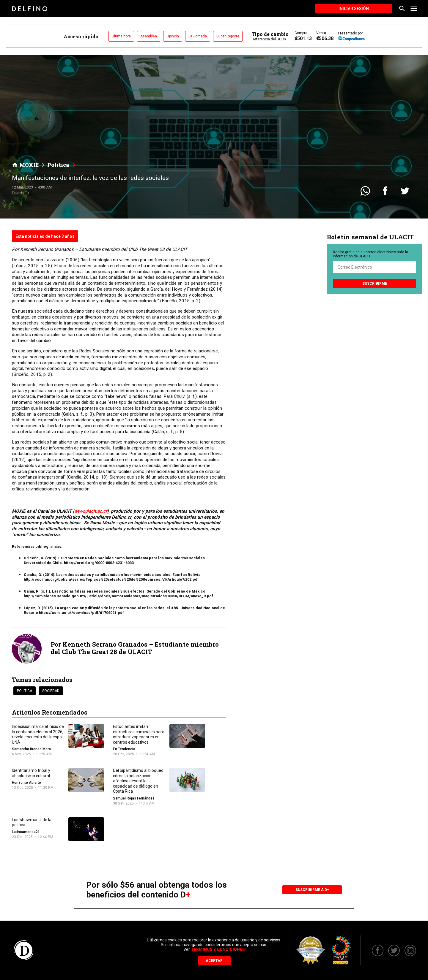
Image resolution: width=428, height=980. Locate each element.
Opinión (173, 36)
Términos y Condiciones (218, 949)
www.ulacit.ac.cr (91, 511)
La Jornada (198, 36)
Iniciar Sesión (354, 9)
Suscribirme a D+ (312, 890)
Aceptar (214, 961)
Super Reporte (228, 36)
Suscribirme (375, 284)
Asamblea (149, 36)
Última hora (121, 36)
